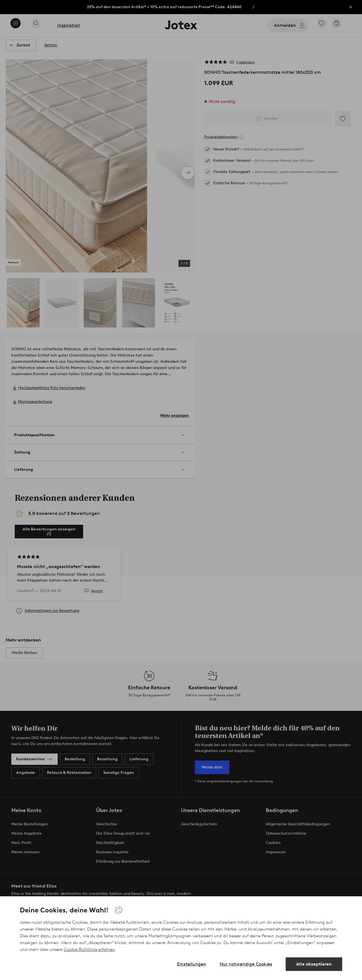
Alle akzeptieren (314, 964)
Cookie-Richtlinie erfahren (89, 949)
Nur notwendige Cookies (246, 964)
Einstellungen (192, 964)
